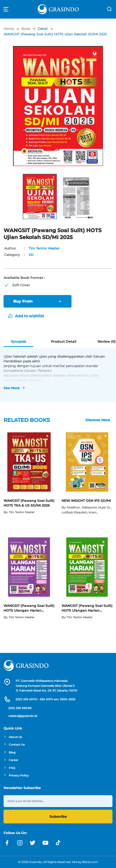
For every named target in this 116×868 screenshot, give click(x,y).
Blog (9, 752)
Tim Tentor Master (44, 248)
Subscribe (58, 817)
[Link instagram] (20, 843)
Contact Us (14, 745)
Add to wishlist (26, 316)
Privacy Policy (16, 775)
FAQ (9, 768)
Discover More (98, 420)
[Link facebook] (7, 843)
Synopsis (18, 342)
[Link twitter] (33, 843)
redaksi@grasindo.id (23, 716)
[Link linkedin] (58, 843)
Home (9, 29)
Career (11, 760)
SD (31, 255)
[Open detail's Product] (29, 435)
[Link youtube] (45, 843)
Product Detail (64, 342)
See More (12, 388)
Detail (43, 29)
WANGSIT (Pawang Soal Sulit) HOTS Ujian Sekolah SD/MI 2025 (55, 34)
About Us (13, 737)
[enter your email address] (58, 801)
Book (26, 29)
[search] (109, 9)
